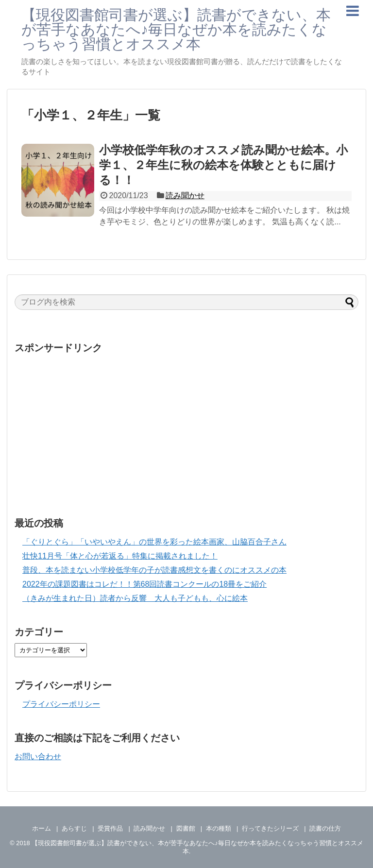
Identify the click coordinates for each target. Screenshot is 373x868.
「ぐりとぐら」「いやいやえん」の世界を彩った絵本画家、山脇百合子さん (154, 542)
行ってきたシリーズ (270, 828)
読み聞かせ (185, 196)
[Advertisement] (186, 427)
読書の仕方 (325, 828)
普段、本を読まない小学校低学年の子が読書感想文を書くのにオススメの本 (154, 570)
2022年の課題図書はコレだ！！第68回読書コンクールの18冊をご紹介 (144, 584)
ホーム (42, 828)
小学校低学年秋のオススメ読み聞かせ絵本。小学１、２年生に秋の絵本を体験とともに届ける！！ (223, 165)
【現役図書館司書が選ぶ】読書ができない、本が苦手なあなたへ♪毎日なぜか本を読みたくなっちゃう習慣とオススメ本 (176, 29)
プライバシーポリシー (61, 704)
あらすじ (74, 828)
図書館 (186, 828)
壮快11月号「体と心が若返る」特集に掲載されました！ (120, 556)
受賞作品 (110, 828)
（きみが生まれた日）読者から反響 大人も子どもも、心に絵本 (135, 598)
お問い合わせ (38, 757)
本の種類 (219, 828)
